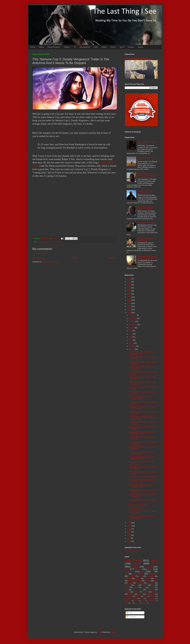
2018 (129, 303)
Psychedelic (151, 601)
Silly (126, 590)
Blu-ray (147, 579)
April (131, 340)
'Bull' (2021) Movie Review (147, 223)
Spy (153, 585)
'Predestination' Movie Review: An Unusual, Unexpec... (141, 486)
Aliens (127, 587)
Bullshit (131, 594)
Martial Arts (130, 572)
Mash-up (137, 603)
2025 (129, 282)
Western (128, 585)
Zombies (132, 576)
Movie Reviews (54, 47)
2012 (129, 529)
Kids (145, 596)
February (132, 346)
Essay (136, 601)
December (133, 315)
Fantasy (145, 585)
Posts (129, 613)
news (46, 242)
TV (75, 47)
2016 (129, 310)
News (41, 47)
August (132, 328)
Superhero (150, 576)
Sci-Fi (122, 47)
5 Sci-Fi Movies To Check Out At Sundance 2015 (140, 398)
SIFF (127, 569)
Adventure (151, 583)
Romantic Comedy (131, 599)
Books (141, 47)
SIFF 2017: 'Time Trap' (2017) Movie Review (145, 208)
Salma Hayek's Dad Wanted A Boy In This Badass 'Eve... (142, 433)
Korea (138, 579)
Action (104, 47)
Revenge (128, 579)
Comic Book (138, 574)
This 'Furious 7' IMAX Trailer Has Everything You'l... (140, 353)
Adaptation (153, 574)
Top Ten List (137, 590)
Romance (150, 590)
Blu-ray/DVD (85, 47)
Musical (136, 592)
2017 (129, 306)
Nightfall (144, 603)
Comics (131, 47)
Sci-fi (155, 564)
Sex (142, 599)
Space (127, 592)
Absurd (145, 592)
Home (33, 47)
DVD (141, 576)
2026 (129, 279)
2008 (129, 541)
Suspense (150, 594)
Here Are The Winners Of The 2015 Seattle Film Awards (141, 458)
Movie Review (133, 560)
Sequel (148, 581)
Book (156, 581)
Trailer (60, 242)
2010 (129, 535)
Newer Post (37, 258)
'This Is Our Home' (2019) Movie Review (147, 143)
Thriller (138, 569)
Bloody (138, 596)
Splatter (135, 587)
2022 (129, 291)
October (132, 321)
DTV (156, 579)
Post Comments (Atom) (50, 262)
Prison (153, 596)
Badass (41, 242)
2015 (129, 313)
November (133, 318)
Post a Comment (41, 253)
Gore (140, 594)
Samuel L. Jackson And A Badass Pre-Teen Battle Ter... (142, 517)
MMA (126, 603)
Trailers (67, 47)
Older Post (112, 258)
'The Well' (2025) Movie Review (138, 59)
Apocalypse (128, 596)
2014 (129, 523)
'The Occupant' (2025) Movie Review (145, 192)
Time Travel (151, 599)
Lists (96, 47)
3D (131, 603)
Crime (143, 572)
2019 (129, 300)
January (132, 349)
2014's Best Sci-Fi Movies (138, 505)
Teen (136, 585)
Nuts (143, 587)
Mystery (152, 587)
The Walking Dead (135, 581)
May (131, 337)
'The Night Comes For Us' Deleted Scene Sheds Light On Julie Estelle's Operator (147, 175)
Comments (131, 617)
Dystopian (140, 583)
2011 (129, 532)
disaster (155, 592)
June (131, 334)
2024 (129, 285)
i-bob (99, 632)
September (133, 325)
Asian (150, 569)
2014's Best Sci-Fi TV (136, 508)
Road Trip (128, 601)
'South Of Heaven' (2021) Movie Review (146, 240)
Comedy (149, 567)
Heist (143, 601)
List (126, 574)
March (131, 343)
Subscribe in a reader (132, 551)
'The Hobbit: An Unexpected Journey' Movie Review (147, 257)
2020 (129, 297)
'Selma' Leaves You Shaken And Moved (143, 477)
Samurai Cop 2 (53, 242)
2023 (129, 288)
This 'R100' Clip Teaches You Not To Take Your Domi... (141, 453)
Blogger (113, 632)
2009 (129, 538)
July (131, 331)
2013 (129, 526)
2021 (129, 294)
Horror (113, 47)
